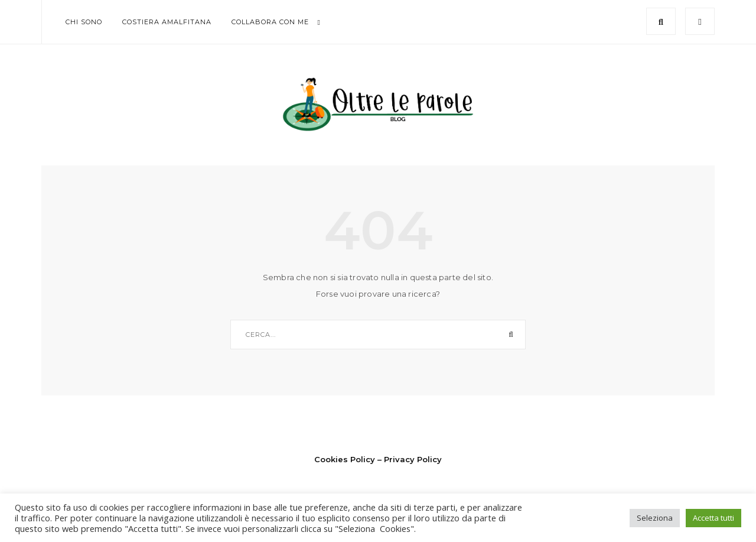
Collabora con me (270, 22)
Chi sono (84, 22)
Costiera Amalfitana (167, 22)
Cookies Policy (345, 459)
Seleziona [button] (655, 518)
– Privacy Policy (410, 459)
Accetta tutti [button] (713, 518)
